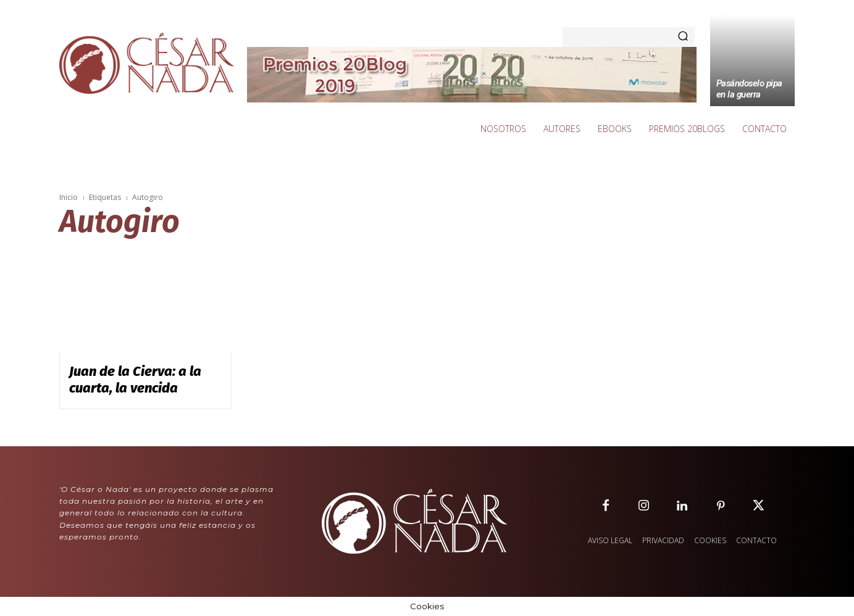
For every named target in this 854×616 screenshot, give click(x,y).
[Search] (683, 37)
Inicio (69, 197)
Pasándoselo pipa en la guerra (749, 89)
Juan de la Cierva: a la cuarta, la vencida (135, 379)
